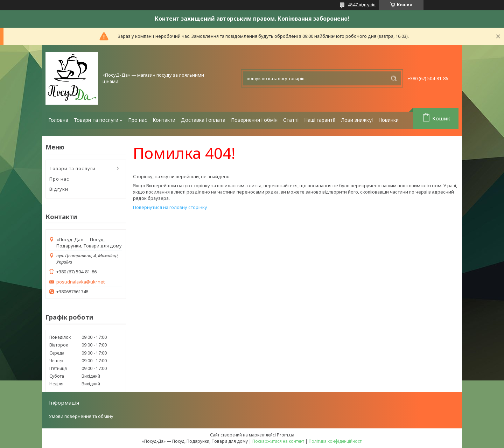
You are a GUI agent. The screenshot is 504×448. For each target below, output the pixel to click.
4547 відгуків (362, 5)
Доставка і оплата (203, 120)
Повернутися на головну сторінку (170, 207)
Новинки (388, 120)
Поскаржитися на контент (278, 441)
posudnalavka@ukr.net (80, 282)
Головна (58, 120)
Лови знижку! (357, 120)
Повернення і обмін (254, 120)
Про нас (138, 120)
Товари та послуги (96, 120)
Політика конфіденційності (336, 441)
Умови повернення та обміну (81, 416)
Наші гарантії (320, 120)
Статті (291, 120)
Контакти (164, 120)
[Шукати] (394, 78)
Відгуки (59, 189)
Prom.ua (286, 435)
